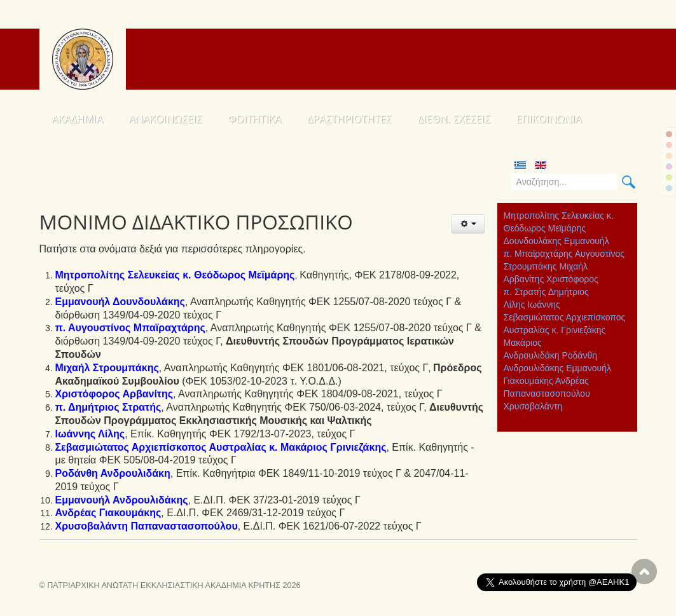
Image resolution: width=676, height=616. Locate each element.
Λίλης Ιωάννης (532, 305)
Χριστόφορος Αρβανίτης (114, 394)
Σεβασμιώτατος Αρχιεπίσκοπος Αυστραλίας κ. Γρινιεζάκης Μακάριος (565, 330)
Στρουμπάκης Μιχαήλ (546, 266)
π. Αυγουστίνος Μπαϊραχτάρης (130, 328)
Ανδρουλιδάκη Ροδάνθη (551, 355)
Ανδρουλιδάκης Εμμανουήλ (558, 368)
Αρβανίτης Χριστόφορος (551, 279)
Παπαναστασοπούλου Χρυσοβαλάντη (547, 400)
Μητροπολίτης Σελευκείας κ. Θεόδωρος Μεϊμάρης (559, 222)
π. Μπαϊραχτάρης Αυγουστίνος (564, 254)
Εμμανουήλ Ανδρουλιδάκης (122, 500)
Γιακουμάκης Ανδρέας (546, 381)
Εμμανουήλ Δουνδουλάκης (120, 302)
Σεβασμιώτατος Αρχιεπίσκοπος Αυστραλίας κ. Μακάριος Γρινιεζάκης (221, 447)
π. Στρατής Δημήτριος (546, 292)
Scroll (644, 572)
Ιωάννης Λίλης (90, 434)
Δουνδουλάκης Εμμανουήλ (556, 241)
